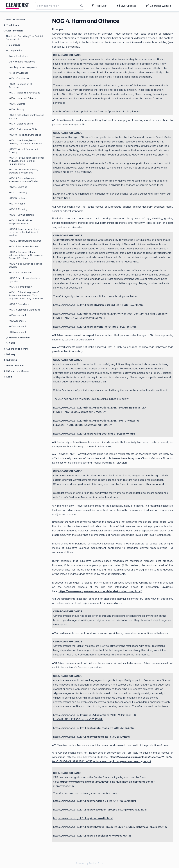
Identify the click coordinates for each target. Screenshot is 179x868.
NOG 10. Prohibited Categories (25, 135)
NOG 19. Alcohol (17, 204)
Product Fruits (96, 863)
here (67, 198)
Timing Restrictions (18, 56)
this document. (155, 484)
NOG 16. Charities (18, 187)
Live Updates (127, 6)
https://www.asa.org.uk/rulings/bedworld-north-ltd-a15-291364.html (95, 327)
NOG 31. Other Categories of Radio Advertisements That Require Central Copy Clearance (26, 295)
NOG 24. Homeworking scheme (25, 241)
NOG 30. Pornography (20, 287)
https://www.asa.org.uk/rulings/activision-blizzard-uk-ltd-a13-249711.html (99, 305)
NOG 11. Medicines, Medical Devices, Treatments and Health (26, 142)
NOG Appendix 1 (17, 315)
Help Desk (100, 6)
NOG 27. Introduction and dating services (25, 265)
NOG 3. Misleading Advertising (24, 93)
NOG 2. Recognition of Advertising (20, 85)
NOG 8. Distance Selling (21, 124)
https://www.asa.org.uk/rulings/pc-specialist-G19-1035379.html (92, 836)
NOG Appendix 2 (17, 321)
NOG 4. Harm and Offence (22, 98)
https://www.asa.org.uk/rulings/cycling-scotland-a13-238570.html (94, 434)
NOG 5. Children (17, 104)
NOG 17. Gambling (18, 192)
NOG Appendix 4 (17, 332)
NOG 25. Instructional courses (24, 246)
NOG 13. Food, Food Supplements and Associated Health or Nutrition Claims (26, 161)
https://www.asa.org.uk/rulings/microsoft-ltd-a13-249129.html (91, 737)
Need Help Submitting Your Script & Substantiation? (25, 38)
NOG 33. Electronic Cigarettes (24, 310)
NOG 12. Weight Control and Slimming (23, 151)
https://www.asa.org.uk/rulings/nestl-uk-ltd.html (83, 818)
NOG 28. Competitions (20, 272)
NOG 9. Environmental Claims (24, 129)
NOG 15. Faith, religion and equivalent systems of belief (23, 180)
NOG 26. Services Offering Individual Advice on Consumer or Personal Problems (26, 255)
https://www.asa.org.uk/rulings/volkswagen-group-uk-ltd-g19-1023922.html (100, 810)
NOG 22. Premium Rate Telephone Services (20, 222)
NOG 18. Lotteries (18, 198)
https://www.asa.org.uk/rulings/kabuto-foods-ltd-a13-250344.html (94, 728)
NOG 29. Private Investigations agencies (25, 280)
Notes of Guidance (19, 73)
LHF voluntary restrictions (22, 62)
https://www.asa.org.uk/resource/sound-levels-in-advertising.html (100, 591)
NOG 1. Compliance (19, 78)
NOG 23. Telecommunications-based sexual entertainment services (24, 232)
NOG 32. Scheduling (19, 304)
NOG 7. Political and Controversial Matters (26, 117)
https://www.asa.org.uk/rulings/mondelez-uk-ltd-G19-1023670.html (94, 801)
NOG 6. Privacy (17, 109)
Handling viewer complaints (23, 67)
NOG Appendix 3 (17, 326)
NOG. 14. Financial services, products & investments (23, 171)
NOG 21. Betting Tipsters (22, 215)
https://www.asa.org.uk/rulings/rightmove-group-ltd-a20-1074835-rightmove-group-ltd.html (110, 827)
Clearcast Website (159, 6)
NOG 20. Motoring (18, 209)
